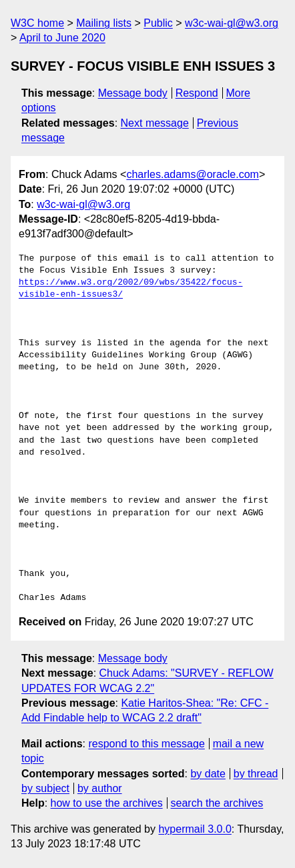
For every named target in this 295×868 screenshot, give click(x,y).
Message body (133, 93)
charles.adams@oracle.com (193, 174)
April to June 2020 (62, 38)
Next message (155, 123)
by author (100, 788)
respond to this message (146, 744)
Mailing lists (104, 23)
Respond (197, 93)
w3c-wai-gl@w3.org (232, 23)
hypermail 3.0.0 (195, 829)
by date (208, 774)
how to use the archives (107, 803)
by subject (45, 788)
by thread (256, 774)
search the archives (217, 803)
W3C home (37, 23)
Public (158, 23)
